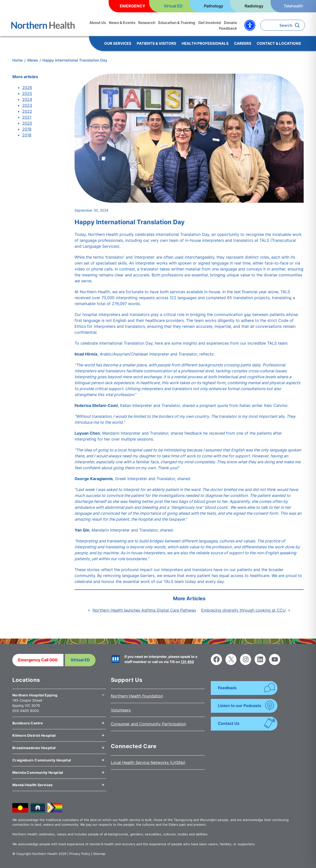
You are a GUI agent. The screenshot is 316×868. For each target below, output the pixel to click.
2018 (27, 135)
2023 (27, 105)
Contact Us (229, 723)
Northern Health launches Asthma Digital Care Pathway (144, 610)
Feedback (227, 688)
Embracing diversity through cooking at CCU (243, 610)
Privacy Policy (80, 854)
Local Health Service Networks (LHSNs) (148, 762)
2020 (27, 123)
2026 (27, 88)
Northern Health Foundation (137, 696)
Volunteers (121, 710)
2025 (27, 93)
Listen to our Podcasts (240, 706)
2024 (27, 99)
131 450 (187, 662)
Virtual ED (80, 660)
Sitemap (99, 854)
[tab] (59, 693)
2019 (27, 129)
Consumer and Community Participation (148, 724)
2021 (27, 117)
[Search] (299, 25)
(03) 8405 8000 (26, 711)
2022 (27, 111)
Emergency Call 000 (38, 660)
